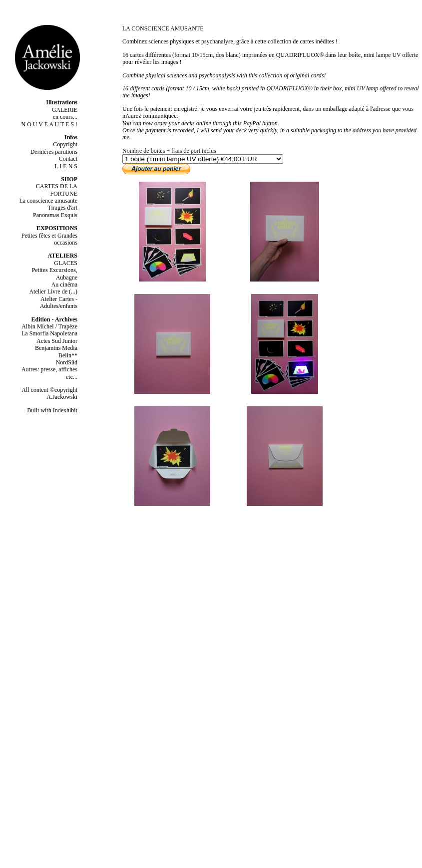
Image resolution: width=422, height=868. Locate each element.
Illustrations (62, 102)
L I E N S (66, 166)
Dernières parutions (54, 152)
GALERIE (65, 110)
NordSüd (67, 362)
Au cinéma (64, 285)
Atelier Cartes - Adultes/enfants (59, 302)
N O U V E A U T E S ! (49, 124)
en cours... (65, 117)
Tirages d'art (63, 208)
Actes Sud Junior (57, 341)
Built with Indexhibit (52, 410)
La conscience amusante (48, 201)
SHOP (69, 179)
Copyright (65, 144)
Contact (68, 159)
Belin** (68, 355)
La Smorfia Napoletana (49, 333)
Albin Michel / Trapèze (49, 326)
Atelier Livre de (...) (53, 291)
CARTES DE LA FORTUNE (57, 190)
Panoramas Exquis (55, 215)
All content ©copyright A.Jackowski (49, 393)
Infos (71, 137)
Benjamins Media (56, 348)
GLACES (66, 263)
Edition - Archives (54, 319)
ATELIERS (62, 256)
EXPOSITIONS (57, 228)
